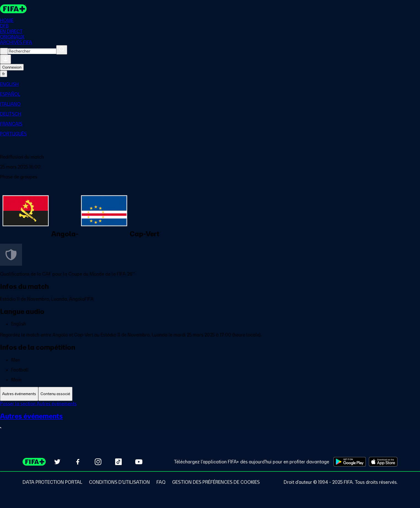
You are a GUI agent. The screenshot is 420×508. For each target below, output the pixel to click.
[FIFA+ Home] (13, 9)
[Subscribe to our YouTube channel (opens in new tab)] (139, 462)
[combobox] (32, 51)
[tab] (19, 394)
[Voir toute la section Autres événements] (210, 422)
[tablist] (210, 394)
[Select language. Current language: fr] (4, 74)
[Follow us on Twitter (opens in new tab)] (57, 462)
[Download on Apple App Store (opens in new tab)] (383, 462)
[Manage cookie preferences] (216, 482)
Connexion (12, 67)
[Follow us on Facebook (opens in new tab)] (78, 462)
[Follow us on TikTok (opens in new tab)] (118, 462)
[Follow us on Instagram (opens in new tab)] (98, 462)
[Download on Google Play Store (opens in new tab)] (350, 462)
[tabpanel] (210, 419)
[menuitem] (210, 84)
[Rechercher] (62, 50)
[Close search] (4, 51)
